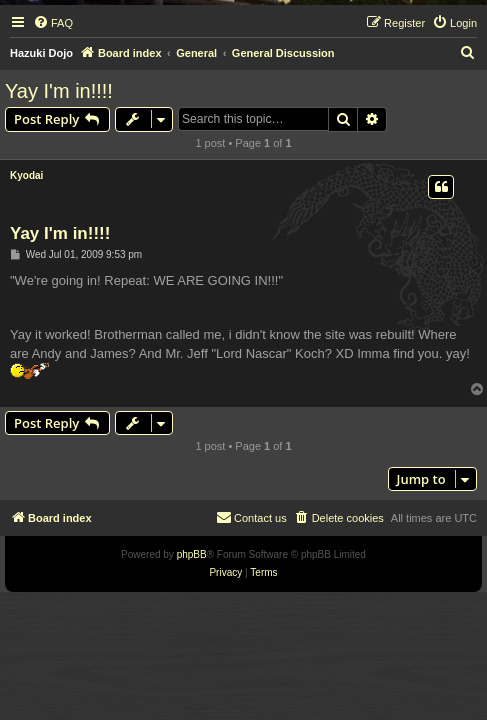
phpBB (192, 554)
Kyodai (26, 175)
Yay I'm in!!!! (59, 91)
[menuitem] (53, 23)
